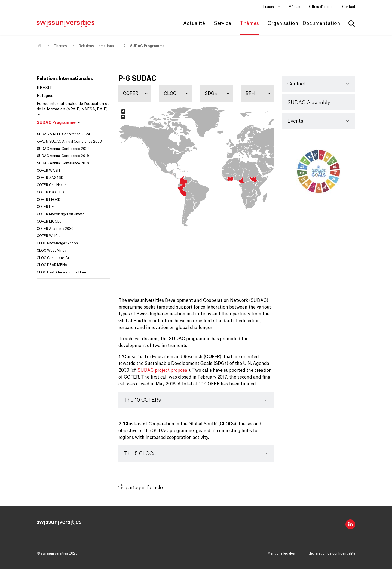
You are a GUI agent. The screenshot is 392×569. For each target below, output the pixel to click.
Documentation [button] (321, 23)
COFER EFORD (49, 200)
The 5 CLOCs (140, 454)
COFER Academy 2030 (55, 229)
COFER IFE (45, 207)
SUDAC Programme (147, 46)
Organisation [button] (283, 23)
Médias (294, 7)
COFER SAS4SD (50, 178)
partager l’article (144, 488)
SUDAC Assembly (309, 103)
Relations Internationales (99, 46)
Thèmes (60, 46)
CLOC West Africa (51, 251)
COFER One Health (52, 185)
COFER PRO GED (50, 192)
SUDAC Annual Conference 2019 (63, 156)
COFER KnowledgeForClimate (61, 214)
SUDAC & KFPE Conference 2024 (63, 134)
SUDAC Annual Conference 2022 (63, 149)
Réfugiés (45, 96)
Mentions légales (281, 553)
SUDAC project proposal (163, 370)
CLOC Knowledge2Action (57, 243)
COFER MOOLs (49, 222)
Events (295, 121)
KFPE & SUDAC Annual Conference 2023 (69, 142)
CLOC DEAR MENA (52, 265)
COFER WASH (48, 171)
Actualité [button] (194, 23)
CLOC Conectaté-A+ (53, 258)
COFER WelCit (48, 236)
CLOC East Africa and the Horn (61, 272)
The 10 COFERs (143, 400)
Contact (349, 7)
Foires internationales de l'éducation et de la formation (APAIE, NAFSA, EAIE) (73, 109)
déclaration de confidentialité (332, 553)
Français (270, 7)
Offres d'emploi (321, 7)
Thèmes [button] (249, 23)
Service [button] (222, 23)
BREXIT (45, 88)
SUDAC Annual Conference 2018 (63, 163)
